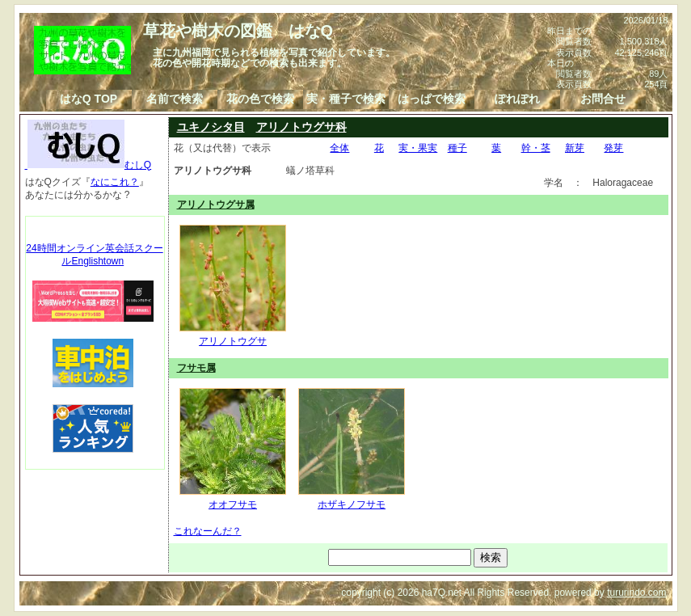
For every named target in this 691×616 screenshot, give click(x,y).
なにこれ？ (115, 182)
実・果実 (418, 148)
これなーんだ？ (208, 531)
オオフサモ (233, 498)
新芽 (575, 148)
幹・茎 (536, 148)
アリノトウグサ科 (301, 127)
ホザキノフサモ (352, 498)
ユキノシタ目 (211, 127)
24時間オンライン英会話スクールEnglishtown (94, 255)
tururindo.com (636, 593)
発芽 (613, 148)
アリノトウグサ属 (216, 205)
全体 (339, 148)
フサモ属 (196, 368)
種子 (457, 148)
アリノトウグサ (233, 335)
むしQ (88, 165)
